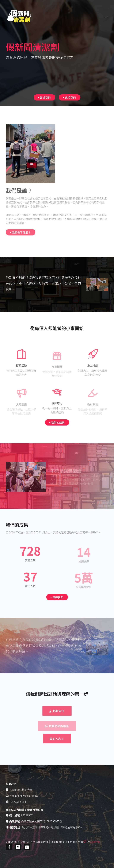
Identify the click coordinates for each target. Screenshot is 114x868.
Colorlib (95, 842)
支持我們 (69, 97)
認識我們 (44, 97)
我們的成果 (57, 422)
